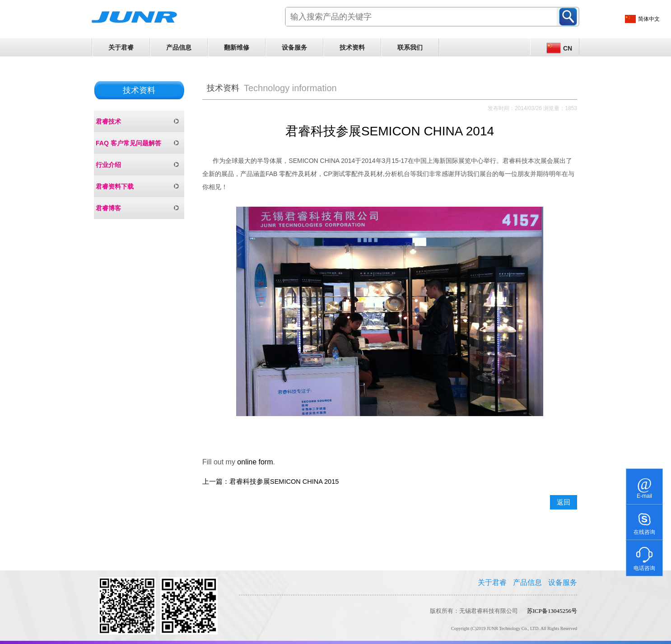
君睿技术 (108, 121)
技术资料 (352, 47)
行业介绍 (108, 165)
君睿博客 (108, 208)
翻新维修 (237, 47)
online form (255, 462)
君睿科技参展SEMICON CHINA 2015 (284, 482)
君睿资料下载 (115, 186)
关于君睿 (121, 47)
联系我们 (410, 47)
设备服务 (294, 47)
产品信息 (179, 47)
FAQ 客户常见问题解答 (128, 143)
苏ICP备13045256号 (552, 611)
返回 (564, 502)
